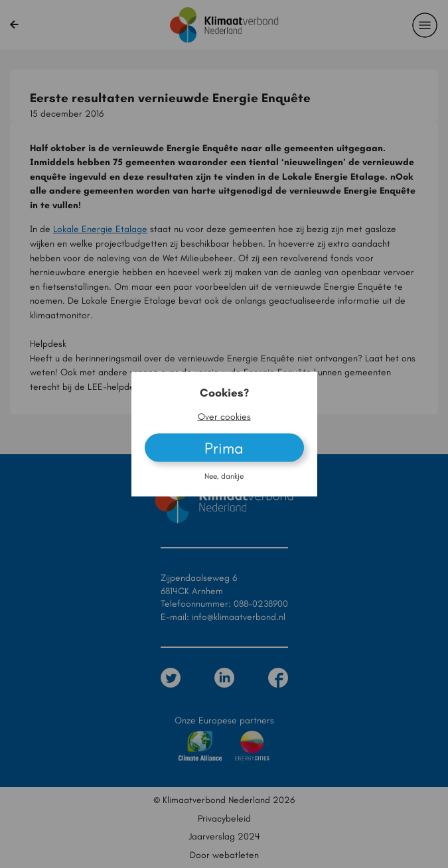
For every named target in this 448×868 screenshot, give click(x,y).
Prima (224, 447)
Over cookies (224, 416)
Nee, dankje (224, 475)
